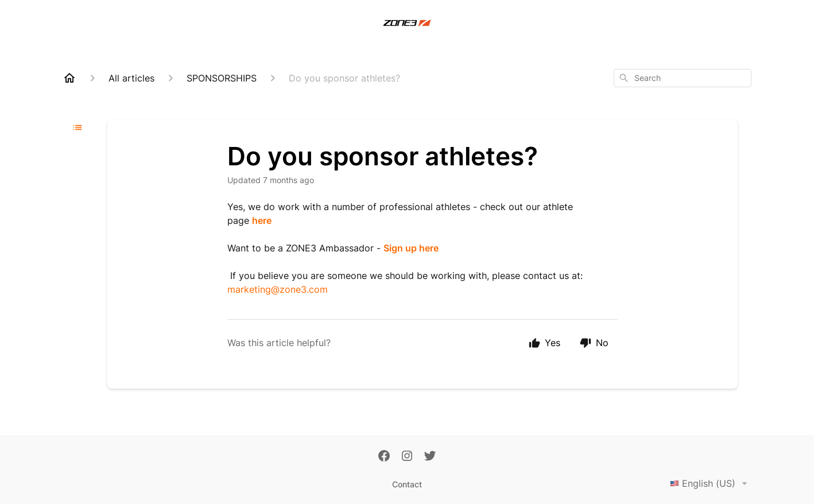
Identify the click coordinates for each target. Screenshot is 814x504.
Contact (407, 484)
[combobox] (683, 78)
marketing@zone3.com (278, 289)
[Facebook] (384, 457)
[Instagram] (407, 457)
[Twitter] (430, 457)
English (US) (711, 483)
